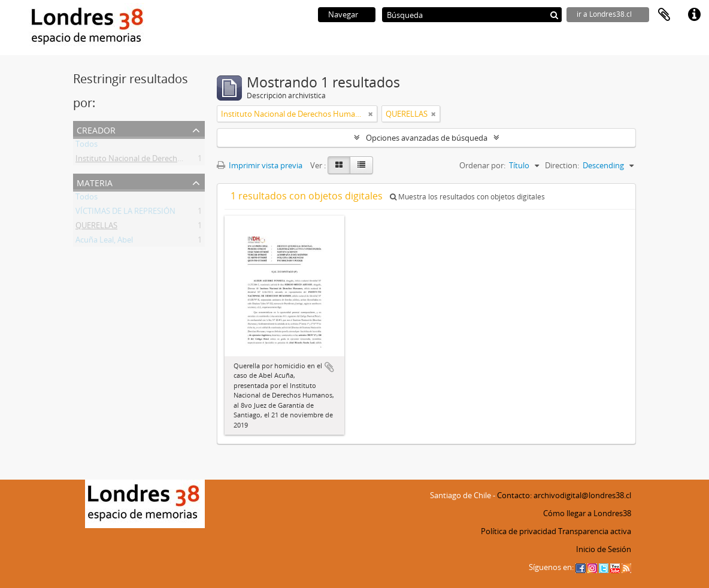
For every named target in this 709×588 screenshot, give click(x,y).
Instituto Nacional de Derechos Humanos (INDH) (162, 160)
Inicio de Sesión (604, 549)
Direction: (562, 165)
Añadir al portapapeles (329, 367)
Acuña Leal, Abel (104, 242)
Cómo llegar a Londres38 (587, 513)
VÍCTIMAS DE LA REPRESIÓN (125, 213)
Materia (95, 182)
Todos (87, 146)
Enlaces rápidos (694, 15)
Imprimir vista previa (260, 165)
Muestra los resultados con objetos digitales (467, 197)
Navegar (343, 14)
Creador (96, 129)
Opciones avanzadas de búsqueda (427, 138)
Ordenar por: (482, 165)
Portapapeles (664, 15)
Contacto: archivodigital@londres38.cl (564, 495)
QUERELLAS (96, 228)
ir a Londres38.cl (604, 14)
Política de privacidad (519, 531)
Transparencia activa (595, 531)
